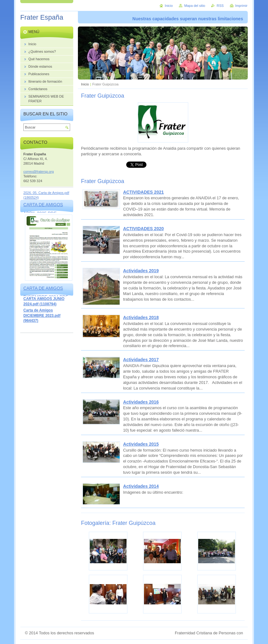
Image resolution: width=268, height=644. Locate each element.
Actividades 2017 (141, 360)
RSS (220, 6)
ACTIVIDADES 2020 (144, 229)
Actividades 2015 (141, 444)
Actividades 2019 (141, 271)
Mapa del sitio (195, 6)
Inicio (85, 84)
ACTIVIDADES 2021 (144, 192)
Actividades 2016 (141, 402)
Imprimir (241, 6)
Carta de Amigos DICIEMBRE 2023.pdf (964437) (42, 315)
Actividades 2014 (141, 486)
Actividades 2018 (141, 317)
